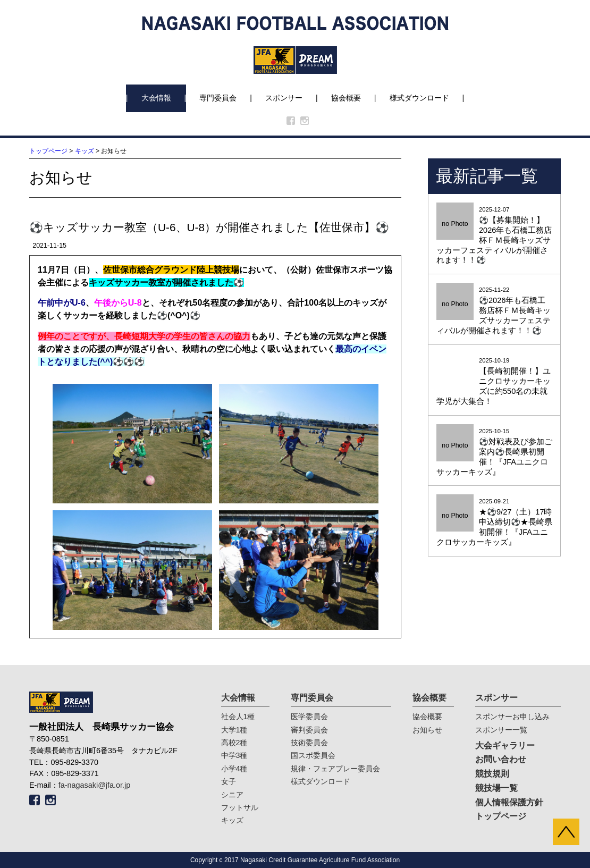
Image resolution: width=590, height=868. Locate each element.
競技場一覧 (496, 788)
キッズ (85, 151)
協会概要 (346, 98)
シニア (232, 795)
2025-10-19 (494, 382)
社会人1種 (238, 717)
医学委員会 (309, 717)
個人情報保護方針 (509, 802)
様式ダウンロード (419, 98)
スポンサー (284, 98)
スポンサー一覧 (501, 730)
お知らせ (427, 730)
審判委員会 (309, 730)
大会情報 (156, 98)
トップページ (48, 151)
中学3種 (234, 755)
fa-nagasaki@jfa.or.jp (94, 785)
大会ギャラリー (505, 745)
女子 (229, 781)
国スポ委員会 (313, 755)
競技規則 (492, 774)
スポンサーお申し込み (512, 717)
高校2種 (234, 743)
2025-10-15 (494, 453)
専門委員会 (218, 98)
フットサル (240, 807)
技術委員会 (309, 743)
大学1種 (234, 730)
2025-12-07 (494, 236)
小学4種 (234, 769)
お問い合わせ (501, 759)
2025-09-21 (494, 523)
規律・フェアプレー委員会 (335, 769)
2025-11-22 (494, 311)
